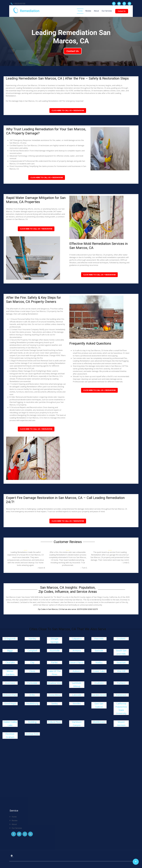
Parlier (55, 662)
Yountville (55, 651)
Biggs (10, 651)
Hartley (32, 639)
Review (88, 11)
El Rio (32, 695)
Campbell (32, 651)
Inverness (10, 683)
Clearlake (10, 662)
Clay (32, 662)
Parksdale (32, 683)
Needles (77, 704)
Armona (77, 651)
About (96, 11)
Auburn (77, 671)
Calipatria (77, 639)
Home (80, 11)
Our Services (107, 11)
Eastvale (99, 651)
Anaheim (99, 683)
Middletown (99, 722)
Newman (121, 662)
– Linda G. (126, 563)
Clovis (32, 671)
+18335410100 (18, 4)
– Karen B (41, 568)
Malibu (99, 662)
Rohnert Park (10, 695)
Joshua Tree (32, 734)
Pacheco (121, 683)
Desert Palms (77, 662)
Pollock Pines (55, 722)
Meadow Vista (55, 683)
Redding (32, 722)
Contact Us (122, 11)
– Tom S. (84, 568)
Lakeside (77, 695)
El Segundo (10, 639)
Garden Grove (99, 695)
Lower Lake (99, 671)
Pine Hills (99, 639)
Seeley (55, 704)
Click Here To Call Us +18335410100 (68, 111)
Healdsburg (32, 704)
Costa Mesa (55, 695)
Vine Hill (121, 671)
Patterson (121, 695)
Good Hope (10, 704)
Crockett (121, 639)
